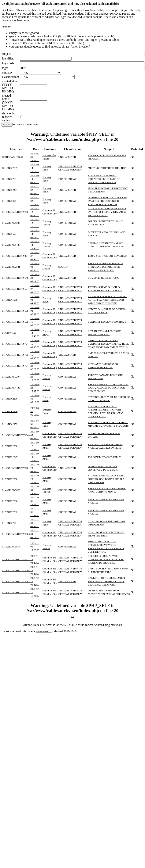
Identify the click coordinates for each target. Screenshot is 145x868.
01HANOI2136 (10, 399)
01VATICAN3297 (11, 377)
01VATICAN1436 (11, 245)
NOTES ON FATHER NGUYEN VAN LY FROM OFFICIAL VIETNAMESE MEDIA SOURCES (107, 212)
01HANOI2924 (10, 523)
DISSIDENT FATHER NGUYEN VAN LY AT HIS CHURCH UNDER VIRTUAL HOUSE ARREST (107, 201)
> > (72, 145)
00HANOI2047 (10, 168)
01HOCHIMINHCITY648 (15, 278)
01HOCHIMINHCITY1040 (16, 435)
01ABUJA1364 (10, 333)
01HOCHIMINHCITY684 (15, 289)
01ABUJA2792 (10, 512)
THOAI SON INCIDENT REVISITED (107, 256)
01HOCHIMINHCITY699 (15, 322)
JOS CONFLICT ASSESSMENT (104, 457)
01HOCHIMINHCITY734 (15, 344)
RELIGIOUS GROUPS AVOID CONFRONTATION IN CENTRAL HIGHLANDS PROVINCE (106, 559)
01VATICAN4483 (11, 388)
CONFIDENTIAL (67, 179)
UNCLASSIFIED (67, 157)
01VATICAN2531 (11, 267)
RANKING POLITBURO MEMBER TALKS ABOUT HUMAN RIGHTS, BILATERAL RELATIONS (106, 581)
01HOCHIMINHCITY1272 (16, 559)
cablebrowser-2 (44, 631)
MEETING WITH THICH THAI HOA (107, 168)
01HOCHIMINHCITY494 (15, 256)
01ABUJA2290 (10, 446)
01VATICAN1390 (11, 223)
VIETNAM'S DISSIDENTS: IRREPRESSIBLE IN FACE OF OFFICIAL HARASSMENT (104, 179)
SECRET (63, 267)
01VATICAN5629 (11, 490)
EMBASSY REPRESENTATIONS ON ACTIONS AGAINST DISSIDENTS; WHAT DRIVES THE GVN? (107, 300)
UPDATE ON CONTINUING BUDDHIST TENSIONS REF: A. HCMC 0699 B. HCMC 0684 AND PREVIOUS (109, 344)
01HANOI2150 (10, 411)
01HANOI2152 (10, 424)
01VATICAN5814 (11, 547)
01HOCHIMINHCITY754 (15, 366)
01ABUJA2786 (10, 501)
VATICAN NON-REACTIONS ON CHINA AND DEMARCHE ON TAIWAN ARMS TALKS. (106, 267)
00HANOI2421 (10, 190)
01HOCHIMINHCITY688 (15, 311)
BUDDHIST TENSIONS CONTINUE (107, 322)
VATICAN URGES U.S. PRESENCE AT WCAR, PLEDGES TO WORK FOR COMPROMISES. (108, 388)
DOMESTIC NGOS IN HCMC (103, 278)
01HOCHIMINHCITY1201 (16, 468)
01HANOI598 (9, 234)
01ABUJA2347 (10, 457)
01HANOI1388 (10, 300)
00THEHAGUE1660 (13, 157)
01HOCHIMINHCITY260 (15, 212)
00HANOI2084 (10, 179)
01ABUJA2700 (10, 479)
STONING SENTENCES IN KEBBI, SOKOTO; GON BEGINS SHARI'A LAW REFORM (106, 479)
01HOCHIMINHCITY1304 (16, 570)
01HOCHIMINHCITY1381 (16, 581)
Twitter (64, 625)
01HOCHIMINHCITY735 (15, 355)
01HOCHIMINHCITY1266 (16, 534)
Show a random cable (27, 125)
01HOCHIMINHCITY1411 (16, 592)
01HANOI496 (9, 201)
